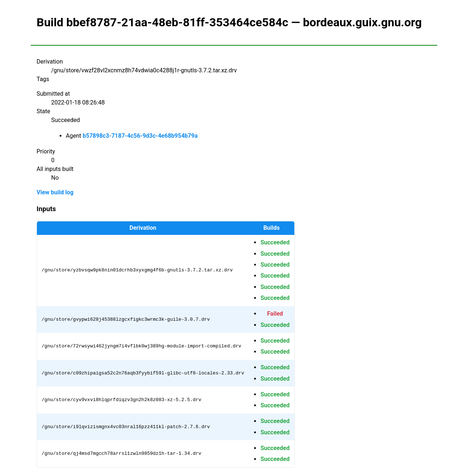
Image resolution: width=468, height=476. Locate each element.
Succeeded (275, 242)
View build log (55, 192)
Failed (275, 314)
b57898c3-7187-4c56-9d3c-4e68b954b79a (140, 136)
